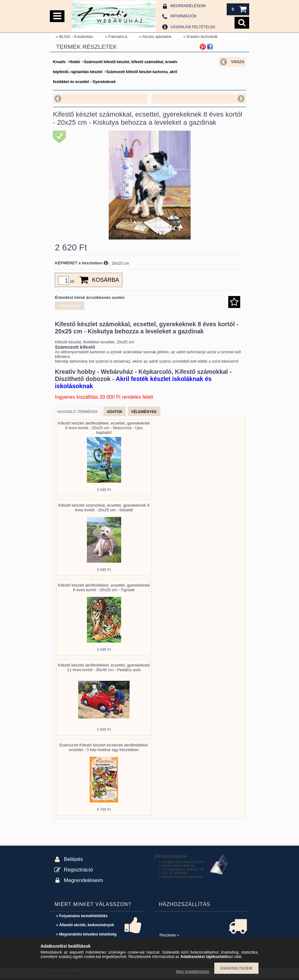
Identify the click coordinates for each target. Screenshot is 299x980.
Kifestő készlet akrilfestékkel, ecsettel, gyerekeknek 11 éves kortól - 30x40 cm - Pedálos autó (104, 667)
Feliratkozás (69, 306)
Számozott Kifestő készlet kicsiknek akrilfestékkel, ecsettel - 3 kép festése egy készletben (104, 747)
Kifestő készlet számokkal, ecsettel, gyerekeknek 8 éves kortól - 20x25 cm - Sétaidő (104, 508)
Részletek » (169, 935)
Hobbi (75, 62)
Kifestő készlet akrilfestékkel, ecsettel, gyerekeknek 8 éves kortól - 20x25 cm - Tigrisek (104, 588)
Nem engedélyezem (193, 972)
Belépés (73, 859)
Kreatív (59, 62)
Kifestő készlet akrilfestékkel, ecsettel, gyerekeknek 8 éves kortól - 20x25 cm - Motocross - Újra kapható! (104, 428)
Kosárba (105, 280)
